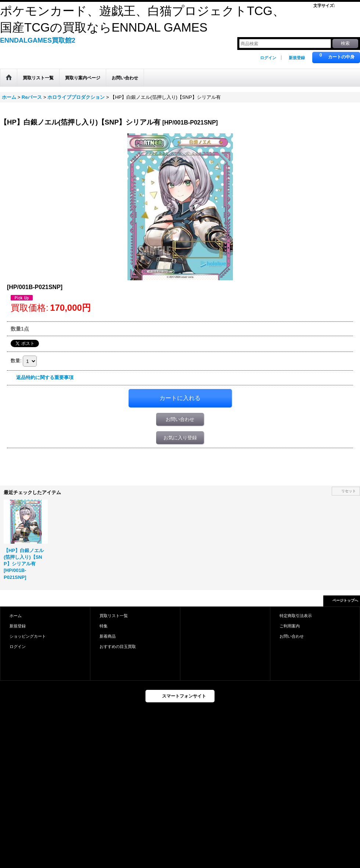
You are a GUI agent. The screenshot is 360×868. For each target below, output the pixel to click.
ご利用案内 (290, 626)
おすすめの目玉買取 (118, 647)
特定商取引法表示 (296, 616)
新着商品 (108, 636)
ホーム (16, 616)
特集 (104, 626)
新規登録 (297, 58)
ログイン (268, 58)
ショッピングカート (28, 636)
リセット (349, 491)
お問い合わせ (180, 419)
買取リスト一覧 (114, 616)
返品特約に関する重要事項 (45, 377)
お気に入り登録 (180, 438)
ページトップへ (345, 600)
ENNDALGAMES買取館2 (38, 40)
